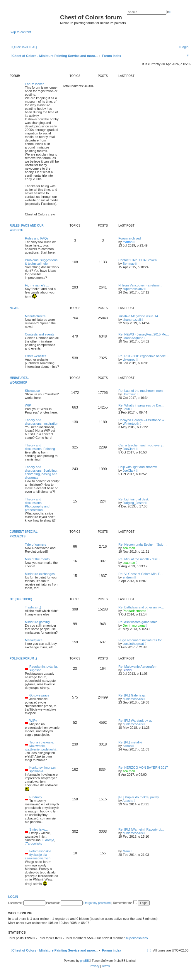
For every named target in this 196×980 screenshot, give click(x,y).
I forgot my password (97, 903)
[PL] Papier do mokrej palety (139, 797)
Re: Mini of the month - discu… (140, 559)
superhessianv (133, 289)
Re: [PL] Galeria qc (132, 695)
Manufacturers (35, 316)
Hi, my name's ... (37, 285)
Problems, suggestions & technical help (41, 262)
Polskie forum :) (23, 658)
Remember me (125, 903)
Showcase (32, 391)
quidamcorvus (133, 699)
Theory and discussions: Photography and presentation (37, 505)
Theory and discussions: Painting (40, 447)
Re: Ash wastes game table (138, 622)
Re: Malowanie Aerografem (138, 667)
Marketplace (34, 640)
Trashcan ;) (33, 607)
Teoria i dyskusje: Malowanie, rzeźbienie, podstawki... (42, 746)
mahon (128, 242)
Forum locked (35, 84)
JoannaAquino (133, 338)
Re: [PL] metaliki (130, 742)
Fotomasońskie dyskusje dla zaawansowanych (38, 855)
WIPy (33, 721)
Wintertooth (131, 424)
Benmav (129, 264)
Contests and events (40, 334)
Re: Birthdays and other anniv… (141, 607)
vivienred (129, 360)
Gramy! (48, 840)
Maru (126, 851)
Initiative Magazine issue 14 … (140, 316)
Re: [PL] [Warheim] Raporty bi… (141, 829)
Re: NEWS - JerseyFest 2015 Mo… (144, 334)
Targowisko (34, 844)
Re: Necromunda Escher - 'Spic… (143, 544)
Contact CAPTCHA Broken (138, 260)
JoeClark (129, 449)
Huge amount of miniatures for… (142, 640)
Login (13, 897)
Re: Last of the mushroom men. (141, 391)
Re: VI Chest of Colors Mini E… (141, 574)
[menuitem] (33, 47)
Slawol (127, 670)
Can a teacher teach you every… (142, 445)
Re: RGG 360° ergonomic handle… (144, 356)
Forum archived (129, 238)
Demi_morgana (134, 625)
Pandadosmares (134, 611)
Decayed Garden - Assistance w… (143, 420)
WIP (28, 405)
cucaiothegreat (133, 644)
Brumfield (129, 394)
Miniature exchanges (40, 574)
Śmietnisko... (39, 829)
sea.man (129, 548)
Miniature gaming (37, 622)
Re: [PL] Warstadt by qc (135, 721)
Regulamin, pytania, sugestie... (44, 668)
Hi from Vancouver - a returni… (140, 285)
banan (127, 746)
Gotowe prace (39, 695)
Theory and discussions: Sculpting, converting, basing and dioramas (41, 472)
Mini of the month (37, 559)
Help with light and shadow (138, 467)
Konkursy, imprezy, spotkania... (43, 769)
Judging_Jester (134, 503)
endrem (128, 577)
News (14, 308)
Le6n (126, 409)
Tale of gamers (35, 544)
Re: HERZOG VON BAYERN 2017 (143, 768)
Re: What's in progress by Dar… (141, 405)
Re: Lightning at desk (133, 499)
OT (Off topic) (21, 599)
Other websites (36, 356)
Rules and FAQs (37, 238)
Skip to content (20, 32)
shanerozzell (132, 320)
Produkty (36, 797)
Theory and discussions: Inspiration (42, 422)
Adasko (128, 801)
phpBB (85, 961)
